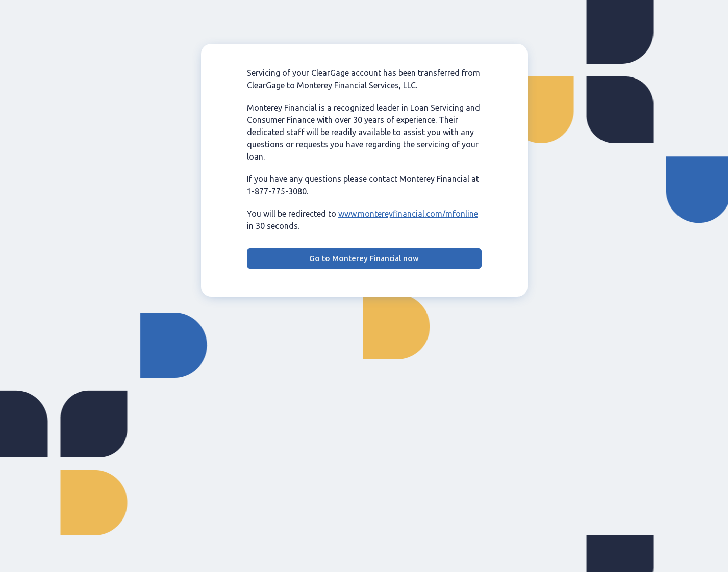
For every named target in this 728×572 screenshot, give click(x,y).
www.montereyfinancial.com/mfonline (408, 214)
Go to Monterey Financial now (364, 258)
